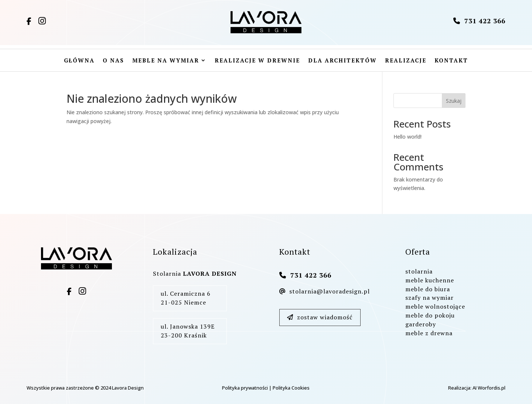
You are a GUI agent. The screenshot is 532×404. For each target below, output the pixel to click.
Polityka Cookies (291, 388)
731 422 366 (479, 21)
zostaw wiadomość (320, 317)
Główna (79, 61)
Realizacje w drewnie (257, 61)
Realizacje (406, 61)
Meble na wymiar (166, 61)
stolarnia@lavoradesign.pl (325, 291)
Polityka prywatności (245, 388)
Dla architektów (342, 61)
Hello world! (407, 137)
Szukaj (454, 101)
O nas (113, 61)
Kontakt (451, 61)
